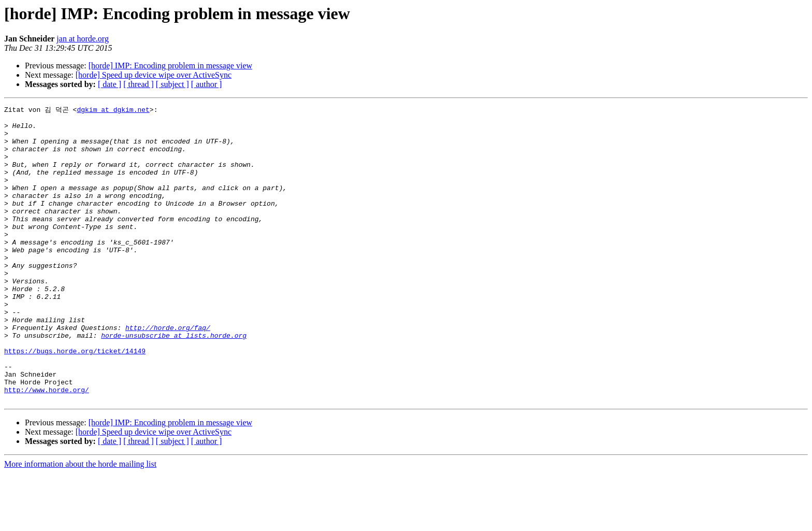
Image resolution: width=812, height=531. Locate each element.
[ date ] (110, 84)
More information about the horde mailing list (80, 522)
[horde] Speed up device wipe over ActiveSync (154, 75)
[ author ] (207, 84)
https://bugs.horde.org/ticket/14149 (75, 399)
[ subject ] (172, 84)
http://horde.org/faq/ (168, 371)
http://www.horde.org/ (47, 446)
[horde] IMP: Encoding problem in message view (170, 66)
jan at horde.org (83, 39)
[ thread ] (139, 84)
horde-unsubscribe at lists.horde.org (174, 381)
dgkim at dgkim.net (113, 110)
